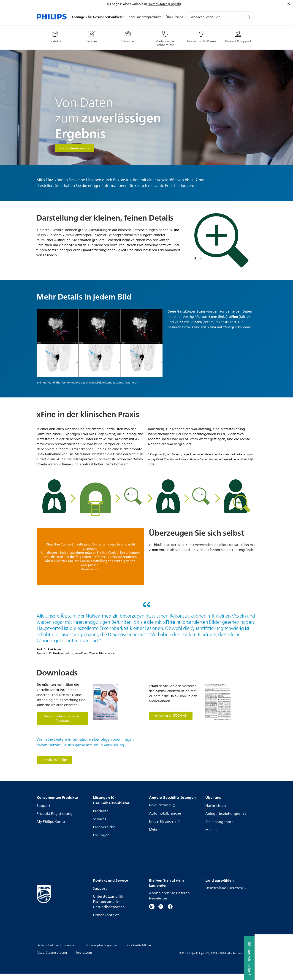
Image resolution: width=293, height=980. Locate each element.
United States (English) (164, 4)
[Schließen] (289, 4)
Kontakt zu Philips (54, 760)
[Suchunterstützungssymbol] (248, 17)
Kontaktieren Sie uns (75, 148)
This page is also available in (126, 4)
